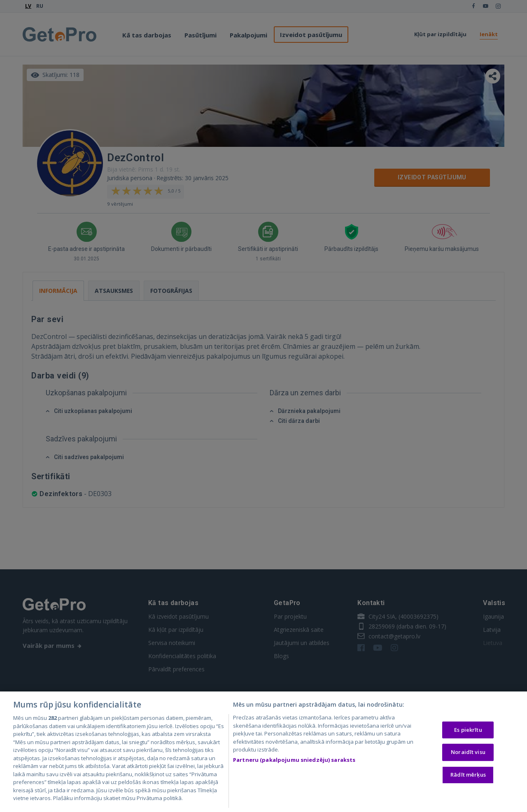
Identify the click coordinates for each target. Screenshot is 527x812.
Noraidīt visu (468, 754)
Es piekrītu (468, 732)
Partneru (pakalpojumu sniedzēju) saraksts (294, 762)
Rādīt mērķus (468, 777)
